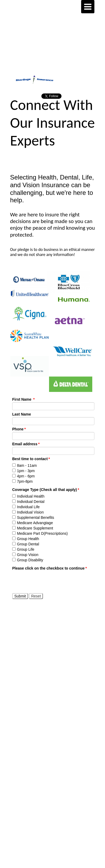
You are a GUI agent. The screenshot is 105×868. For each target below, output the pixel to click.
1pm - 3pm (26, 471)
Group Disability (30, 560)
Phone (19, 429)
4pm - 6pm (26, 476)
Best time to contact (31, 459)
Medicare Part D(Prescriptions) (42, 533)
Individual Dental (31, 502)
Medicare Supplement (35, 528)
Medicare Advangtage (35, 523)
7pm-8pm (25, 481)
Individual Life (28, 507)
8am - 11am (27, 465)
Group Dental (28, 544)
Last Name (22, 414)
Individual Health (31, 496)
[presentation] (52, 581)
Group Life (26, 549)
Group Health (28, 539)
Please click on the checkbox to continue (50, 568)
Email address (26, 444)
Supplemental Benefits (36, 518)
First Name (23, 399)
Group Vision (28, 555)
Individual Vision (30, 512)
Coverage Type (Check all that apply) (46, 490)
